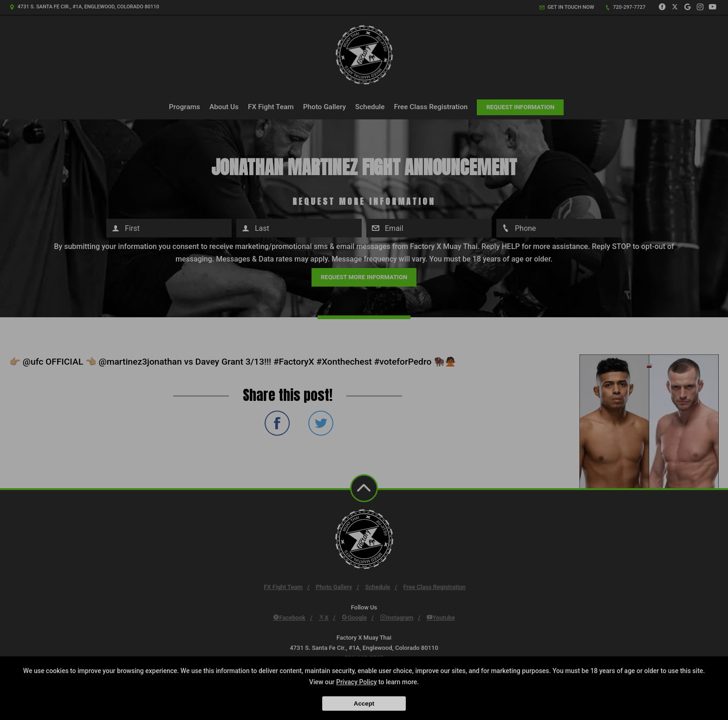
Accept (364, 704)
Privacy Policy (357, 682)
